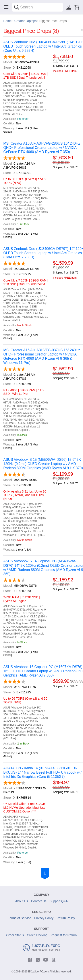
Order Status (15, 935)
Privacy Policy (44, 918)
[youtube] (46, 960)
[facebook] (30, 960)
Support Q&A (59, 901)
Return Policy (66, 918)
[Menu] (6, 7)
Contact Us (39, 901)
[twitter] (38, 960)
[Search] (17, 7)
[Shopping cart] (77, 7)
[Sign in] (69, 7)
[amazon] (54, 960)
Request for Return (64, 935)
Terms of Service (19, 918)
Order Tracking (37, 935)
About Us (22, 901)
